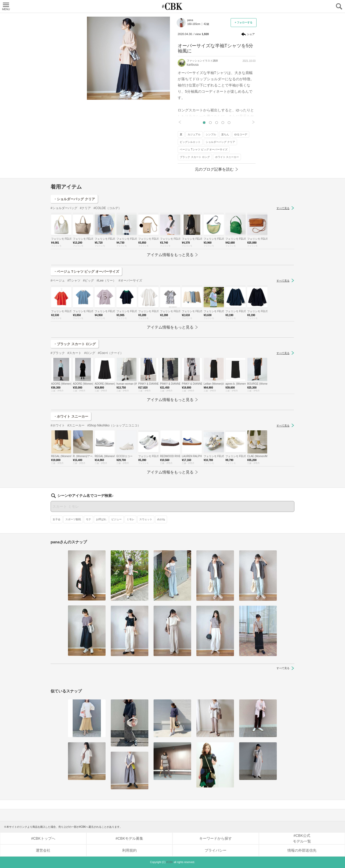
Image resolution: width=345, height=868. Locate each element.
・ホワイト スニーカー (71, 416)
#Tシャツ (74, 281)
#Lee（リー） (106, 281)
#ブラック (58, 353)
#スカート (75, 353)
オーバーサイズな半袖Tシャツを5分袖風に (215, 48)
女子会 (57, 519)
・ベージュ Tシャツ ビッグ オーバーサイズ (86, 272)
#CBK (170, 862)
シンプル (211, 134)
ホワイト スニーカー (227, 157)
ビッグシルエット (190, 142)
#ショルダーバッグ (64, 208)
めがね (161, 519)
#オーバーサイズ (130, 281)
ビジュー (116, 519)
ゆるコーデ (241, 134)
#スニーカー (76, 425)
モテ (88, 519)
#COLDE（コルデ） (107, 208)
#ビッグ (89, 281)
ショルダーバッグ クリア (220, 142)
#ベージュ (58, 281)
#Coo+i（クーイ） (111, 353)
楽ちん (225, 134)
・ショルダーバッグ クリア (74, 199)
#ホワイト (58, 425)
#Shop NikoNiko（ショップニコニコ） (114, 425)
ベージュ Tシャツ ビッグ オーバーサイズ (204, 149)
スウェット (146, 519)
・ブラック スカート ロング (75, 344)
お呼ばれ (101, 519)
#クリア (85, 208)
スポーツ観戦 (73, 519)
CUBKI (172, 6)
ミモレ (130, 519)
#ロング (90, 353)
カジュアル (194, 134)
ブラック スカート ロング (195, 157)
